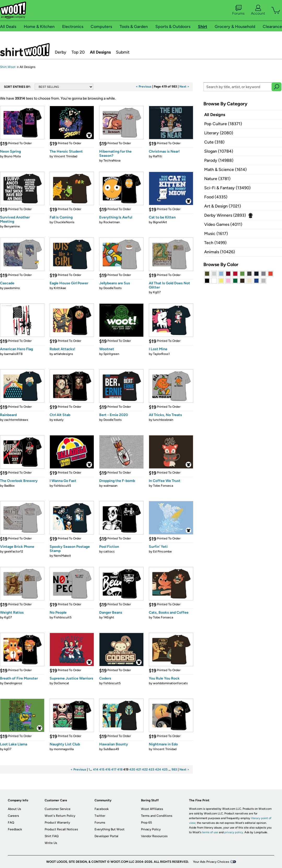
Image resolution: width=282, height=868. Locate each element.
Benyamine (12, 226)
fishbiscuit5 (62, 486)
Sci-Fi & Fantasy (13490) (227, 188)
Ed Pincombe (162, 551)
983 (174, 769)
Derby (61, 52)
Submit (123, 52)
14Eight (109, 617)
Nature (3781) (217, 179)
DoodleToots (113, 288)
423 (151, 769)
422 (145, 769)
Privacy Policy (151, 829)
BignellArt (160, 222)
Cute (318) (214, 142)
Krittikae (60, 288)
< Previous (144, 87)
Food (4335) (216, 197)
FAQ (11, 823)
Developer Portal (106, 836)
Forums (238, 10)
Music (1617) (216, 234)
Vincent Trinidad (66, 156)
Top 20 (78, 52)
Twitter (100, 816)
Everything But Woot (110, 829)
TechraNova (112, 160)
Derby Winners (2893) (225, 215)
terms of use (210, 832)
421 (139, 769)
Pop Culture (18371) (223, 124)
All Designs (100, 52)
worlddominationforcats (170, 683)
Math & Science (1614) (225, 169)
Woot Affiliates (152, 809)
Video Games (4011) (223, 224)
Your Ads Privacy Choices (211, 862)
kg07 (8, 749)
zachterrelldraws (16, 420)
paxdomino (12, 288)
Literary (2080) (219, 133)
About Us (14, 809)
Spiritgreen (111, 354)
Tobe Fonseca (163, 486)
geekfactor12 (14, 551)
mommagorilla (64, 749)
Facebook (102, 809)
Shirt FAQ (52, 836)
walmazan (110, 486)
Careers (13, 816)
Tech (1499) (215, 243)
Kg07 (157, 292)
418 (120, 769)
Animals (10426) (220, 252)
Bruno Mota (12, 156)
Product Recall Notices (61, 829)
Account (258, 10)
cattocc (109, 551)
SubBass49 (111, 749)
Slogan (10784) (219, 151)
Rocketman (112, 222)
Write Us (51, 843)
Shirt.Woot (25, 50)
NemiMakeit (62, 556)
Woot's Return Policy (60, 816)
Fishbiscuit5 (63, 617)
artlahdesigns (63, 354)
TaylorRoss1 (161, 354)
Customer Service (58, 809)
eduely (59, 420)
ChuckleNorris (64, 222)
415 (102, 769)
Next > (184, 87)
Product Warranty (57, 823)
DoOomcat (61, 683)
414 (96, 769)
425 (165, 769)
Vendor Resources (154, 836)
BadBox (9, 486)
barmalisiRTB (13, 354)
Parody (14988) (219, 160)
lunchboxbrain (163, 420)
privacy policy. (234, 832)
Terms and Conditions (157, 816)
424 (158, 769)
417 (114, 769)
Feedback (15, 829)
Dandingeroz (13, 683)
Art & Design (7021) (223, 206)
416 (108, 769)
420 (132, 769)
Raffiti (158, 156)
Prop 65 (146, 823)
